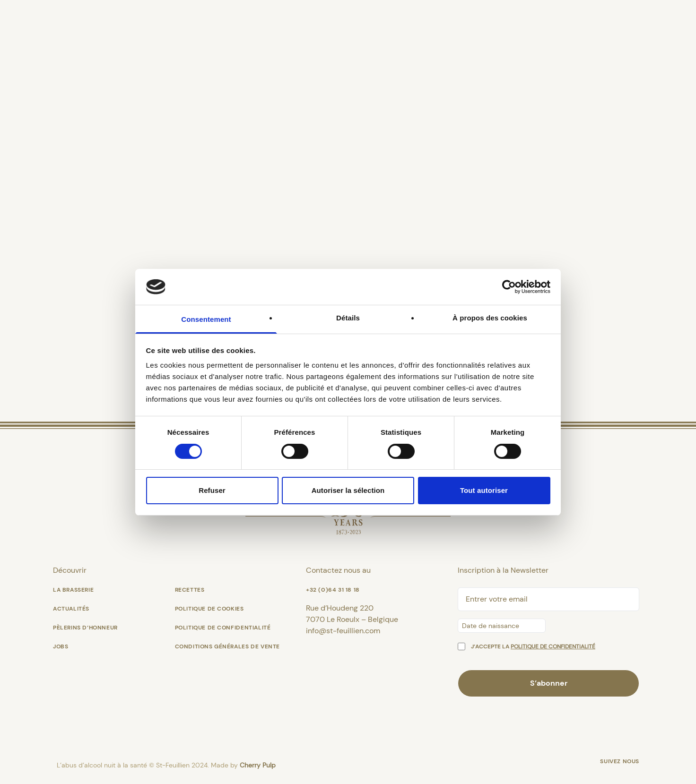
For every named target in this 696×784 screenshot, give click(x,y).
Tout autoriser (484, 490)
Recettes (190, 590)
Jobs (61, 646)
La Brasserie (73, 590)
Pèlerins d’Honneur (85, 628)
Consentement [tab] (206, 319)
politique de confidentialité (553, 646)
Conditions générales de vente (227, 646)
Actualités (71, 609)
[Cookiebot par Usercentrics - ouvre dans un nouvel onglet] (509, 287)
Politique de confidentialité (223, 628)
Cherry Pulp (258, 765)
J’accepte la (533, 646)
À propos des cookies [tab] (490, 318)
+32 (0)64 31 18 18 (333, 590)
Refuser (212, 490)
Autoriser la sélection (348, 490)
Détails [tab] (348, 318)
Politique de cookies (209, 609)
